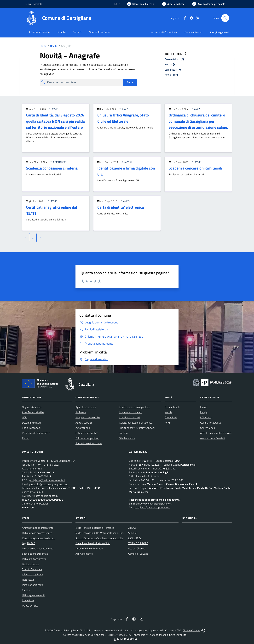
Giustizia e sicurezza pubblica (135, 407)
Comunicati (58, 162)
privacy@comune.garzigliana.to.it (154, 504)
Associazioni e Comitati (213, 438)
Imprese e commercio (131, 412)
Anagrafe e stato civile (88, 417)
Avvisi (54, 109)
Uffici (25, 417)
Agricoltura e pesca (86, 407)
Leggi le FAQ (29, 543)
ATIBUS (132, 528)
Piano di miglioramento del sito (39, 538)
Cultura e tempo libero (87, 438)
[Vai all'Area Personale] (209, 4)
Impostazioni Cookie (33, 585)
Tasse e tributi (172, 407)
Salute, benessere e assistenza (136, 423)
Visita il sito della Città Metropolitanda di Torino (101, 533)
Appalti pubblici (84, 423)
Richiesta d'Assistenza (34, 559)
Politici (26, 438)
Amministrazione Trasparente (38, 528)
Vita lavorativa (127, 438)
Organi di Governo (32, 407)
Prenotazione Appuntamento (38, 548)
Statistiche (28, 600)
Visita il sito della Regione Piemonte (95, 528)
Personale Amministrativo (36, 433)
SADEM (132, 533)
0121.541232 (34, 468)
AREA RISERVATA (125, 639)
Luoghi (204, 412)
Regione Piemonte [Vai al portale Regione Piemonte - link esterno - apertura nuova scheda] (34, 4)
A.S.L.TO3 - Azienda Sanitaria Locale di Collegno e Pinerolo (107, 538)
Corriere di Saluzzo (138, 554)
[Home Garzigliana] (58, 18)
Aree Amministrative (33, 412)
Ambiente (81, 412)
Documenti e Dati (31, 423)
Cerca (130, 82)
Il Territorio (206, 417)
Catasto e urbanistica (87, 433)
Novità (52, 46)
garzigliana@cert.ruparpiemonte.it (47, 480)
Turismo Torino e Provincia (89, 548)
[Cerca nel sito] (225, 18)
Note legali (28, 580)
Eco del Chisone (137, 548)
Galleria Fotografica (211, 423)
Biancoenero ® (140, 635)
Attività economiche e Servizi (216, 433)
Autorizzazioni (83, 428)
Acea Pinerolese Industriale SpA (93, 543)
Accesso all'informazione (164, 32)
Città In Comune (191, 630)
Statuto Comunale (32, 569)
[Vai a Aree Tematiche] (173, 4)
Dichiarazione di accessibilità (37, 533)
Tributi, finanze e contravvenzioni (137, 428)
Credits (26, 590)
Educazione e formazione (89, 443)
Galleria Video (208, 428)
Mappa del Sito (30, 606)
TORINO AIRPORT (138, 543)
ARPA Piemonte (84, 554)
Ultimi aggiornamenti (33, 595)
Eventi (204, 407)
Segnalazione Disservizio (35, 554)
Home (43, 46)
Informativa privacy (32, 574)
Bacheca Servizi (30, 564)
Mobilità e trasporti (130, 417)
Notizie (168, 412)
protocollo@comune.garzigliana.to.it (48, 484)
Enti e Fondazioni (31, 428)
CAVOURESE (135, 538)
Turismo (123, 433)
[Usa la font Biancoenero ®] (141, 4)
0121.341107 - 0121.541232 (42, 465)
